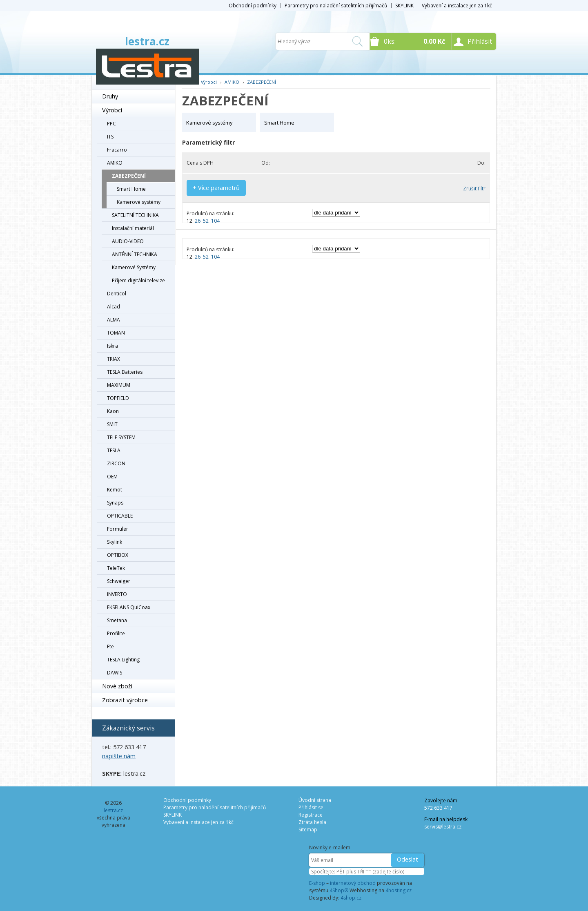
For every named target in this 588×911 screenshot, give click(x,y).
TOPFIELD (118, 398)
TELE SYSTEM (121, 437)
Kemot (115, 490)
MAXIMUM (119, 385)
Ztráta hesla (312, 822)
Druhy (110, 96)
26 (198, 221)
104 (215, 221)
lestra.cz (147, 41)
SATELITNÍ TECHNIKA (135, 215)
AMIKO (115, 163)
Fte (110, 646)
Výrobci (112, 110)
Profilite (116, 633)
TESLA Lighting (123, 660)
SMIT (112, 424)
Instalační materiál (133, 228)
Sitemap (308, 830)
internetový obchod (353, 883)
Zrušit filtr (474, 189)
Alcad (114, 307)
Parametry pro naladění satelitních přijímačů (336, 6)
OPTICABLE (120, 516)
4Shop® (339, 890)
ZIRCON (116, 463)
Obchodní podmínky (253, 6)
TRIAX (114, 359)
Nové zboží (117, 686)
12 (189, 221)
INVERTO (117, 594)
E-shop (317, 883)
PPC (111, 124)
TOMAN (116, 333)
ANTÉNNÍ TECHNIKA (135, 254)
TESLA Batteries (125, 372)
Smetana (117, 620)
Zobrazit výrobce (125, 700)
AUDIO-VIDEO (128, 241)
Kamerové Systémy (134, 267)
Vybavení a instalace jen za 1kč (457, 6)
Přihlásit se (311, 807)
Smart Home (131, 189)
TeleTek (116, 568)
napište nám (119, 756)
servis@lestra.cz (443, 827)
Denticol (117, 294)
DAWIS (115, 673)
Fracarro (117, 150)
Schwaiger (119, 581)
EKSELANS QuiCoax (129, 607)
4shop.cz (351, 898)
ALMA (114, 320)
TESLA (114, 450)
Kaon (113, 411)
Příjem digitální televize (138, 280)
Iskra (112, 346)
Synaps (115, 503)
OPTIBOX (118, 555)
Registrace (311, 815)
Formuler (118, 529)
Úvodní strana (315, 800)
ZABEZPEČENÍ (129, 176)
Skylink (115, 542)
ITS (110, 137)
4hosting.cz (399, 890)
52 (206, 221)
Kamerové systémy (139, 202)
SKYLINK (404, 6)
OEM (112, 477)
